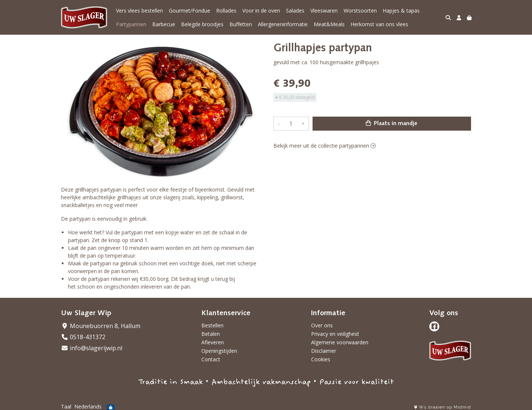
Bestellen (212, 325)
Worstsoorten (360, 11)
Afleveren (213, 342)
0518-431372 (83, 337)
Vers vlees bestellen (139, 11)
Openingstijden (219, 351)
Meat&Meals (329, 24)
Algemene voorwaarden (340, 342)
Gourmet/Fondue (190, 11)
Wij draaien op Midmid (443, 407)
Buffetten (241, 24)
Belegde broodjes (202, 24)
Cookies (321, 359)
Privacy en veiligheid (335, 334)
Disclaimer (324, 351)
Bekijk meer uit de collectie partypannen (325, 146)
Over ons (322, 325)
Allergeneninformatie (283, 24)
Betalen (211, 334)
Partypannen (131, 24)
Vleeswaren (324, 11)
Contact (211, 359)
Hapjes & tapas (401, 11)
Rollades (226, 11)
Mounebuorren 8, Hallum (101, 326)
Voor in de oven (261, 11)
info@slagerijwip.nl (92, 348)
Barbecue (164, 24)
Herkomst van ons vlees (379, 24)
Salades (295, 11)
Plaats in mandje (392, 123)
